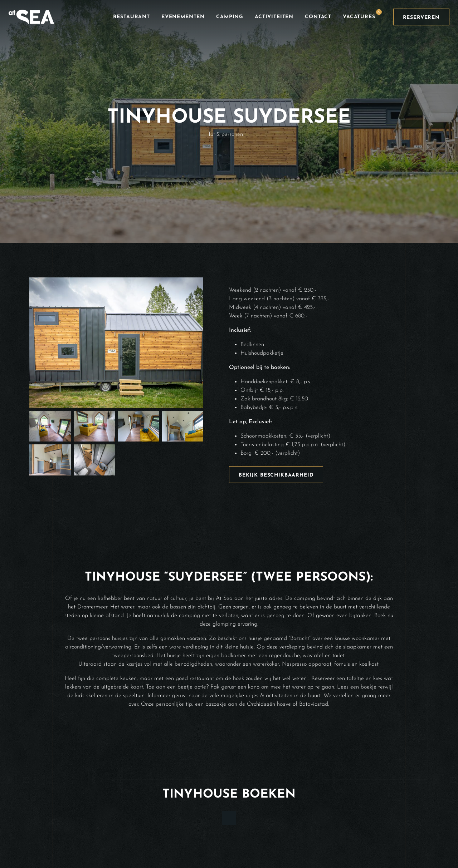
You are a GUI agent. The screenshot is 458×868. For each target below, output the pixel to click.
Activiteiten (274, 17)
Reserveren (421, 18)
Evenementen (183, 17)
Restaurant (131, 17)
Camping (230, 17)
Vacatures (362, 14)
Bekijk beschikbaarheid (276, 475)
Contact (318, 17)
